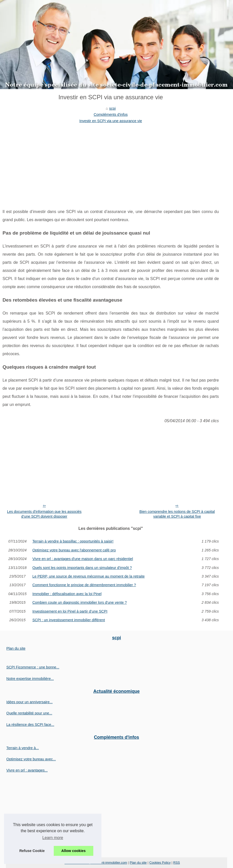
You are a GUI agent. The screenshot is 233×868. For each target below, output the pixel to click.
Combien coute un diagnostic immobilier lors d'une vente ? (80, 602)
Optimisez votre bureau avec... (31, 759)
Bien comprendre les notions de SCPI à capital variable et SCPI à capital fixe (177, 514)
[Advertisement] (111, 162)
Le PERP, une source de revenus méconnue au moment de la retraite (89, 576)
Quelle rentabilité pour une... (29, 713)
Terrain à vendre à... (23, 748)
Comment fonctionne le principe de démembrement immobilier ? (84, 585)
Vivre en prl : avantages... (27, 770)
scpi (113, 108)
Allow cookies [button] (74, 851)
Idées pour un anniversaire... (29, 702)
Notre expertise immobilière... (30, 679)
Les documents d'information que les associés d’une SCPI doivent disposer (44, 514)
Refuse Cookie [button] (32, 851)
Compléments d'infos (111, 114)
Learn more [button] (53, 838)
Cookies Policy (160, 863)
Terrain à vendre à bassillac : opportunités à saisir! (73, 541)
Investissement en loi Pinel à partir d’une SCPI (70, 611)
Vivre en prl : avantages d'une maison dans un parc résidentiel (83, 559)
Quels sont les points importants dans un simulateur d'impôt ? (82, 568)
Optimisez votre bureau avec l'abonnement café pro (74, 550)
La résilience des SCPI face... (30, 725)
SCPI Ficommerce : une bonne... (33, 667)
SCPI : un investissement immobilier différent (69, 620)
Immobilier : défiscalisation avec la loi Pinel (67, 594)
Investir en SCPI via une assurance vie (111, 121)
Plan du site (16, 648)
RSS (176, 863)
